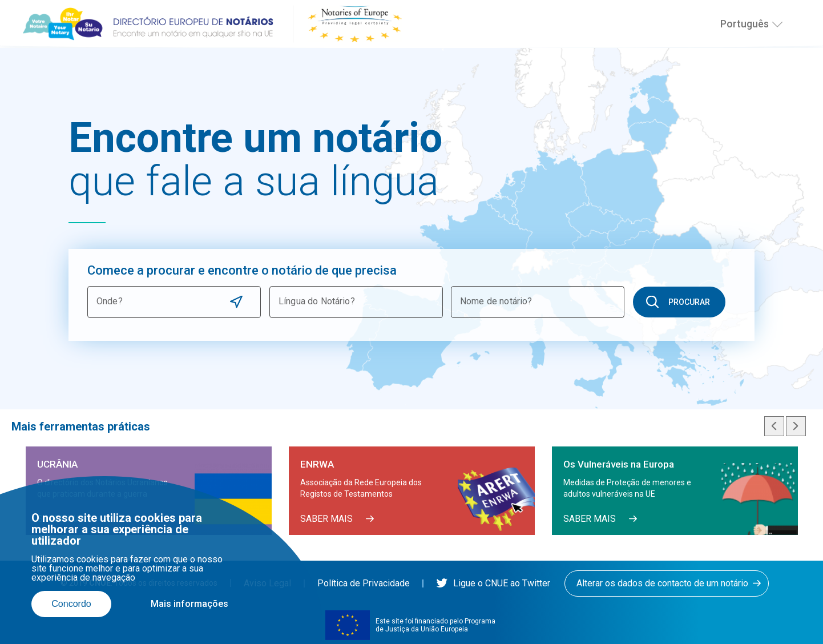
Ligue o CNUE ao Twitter (493, 583)
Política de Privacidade (364, 583)
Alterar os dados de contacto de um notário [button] (662, 583)
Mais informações (189, 604)
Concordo (71, 604)
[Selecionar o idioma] (777, 25)
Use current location (237, 302)
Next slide (796, 426)
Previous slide (774, 426)
